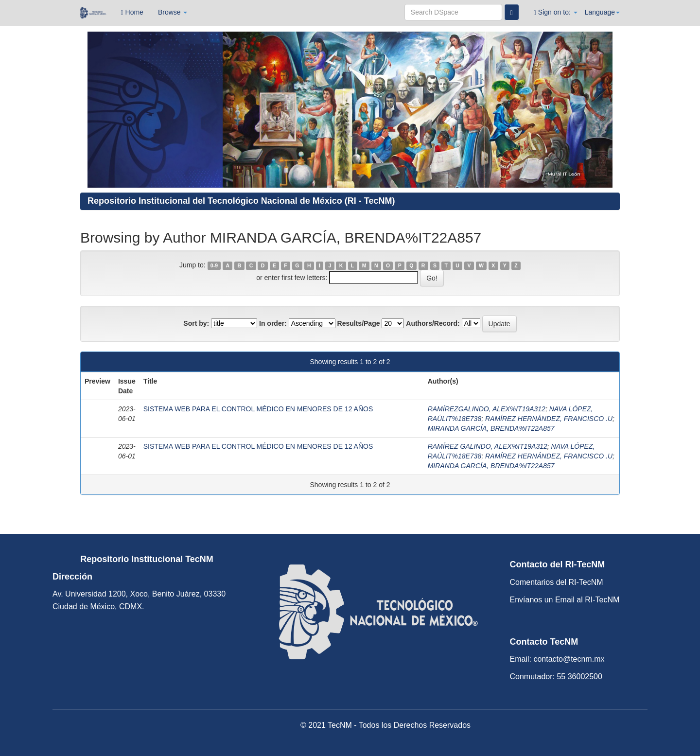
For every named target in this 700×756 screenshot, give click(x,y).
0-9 (214, 265)
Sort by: (196, 323)
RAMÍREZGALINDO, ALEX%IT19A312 (487, 409)
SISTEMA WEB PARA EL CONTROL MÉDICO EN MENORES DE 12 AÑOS (258, 409)
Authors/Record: (433, 323)
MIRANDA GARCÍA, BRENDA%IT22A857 (491, 428)
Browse (173, 12)
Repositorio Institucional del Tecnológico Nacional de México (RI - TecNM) (241, 201)
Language (602, 12)
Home (132, 12)
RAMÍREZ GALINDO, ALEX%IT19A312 (488, 446)
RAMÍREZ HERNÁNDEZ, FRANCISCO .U (549, 419)
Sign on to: (556, 12)
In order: (273, 323)
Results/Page (359, 323)
